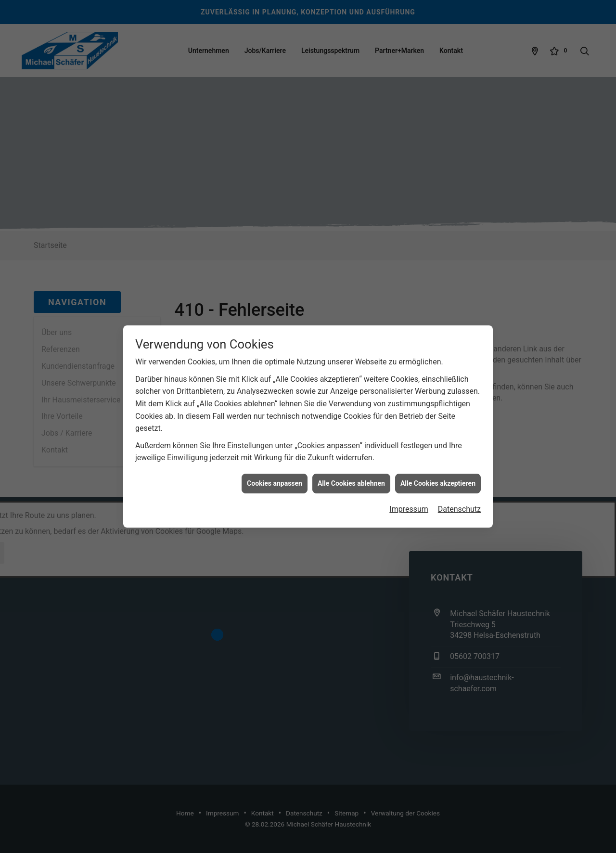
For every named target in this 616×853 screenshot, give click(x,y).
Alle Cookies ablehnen (351, 469)
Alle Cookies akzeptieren (438, 469)
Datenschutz (459, 496)
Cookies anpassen (275, 469)
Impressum (409, 496)
